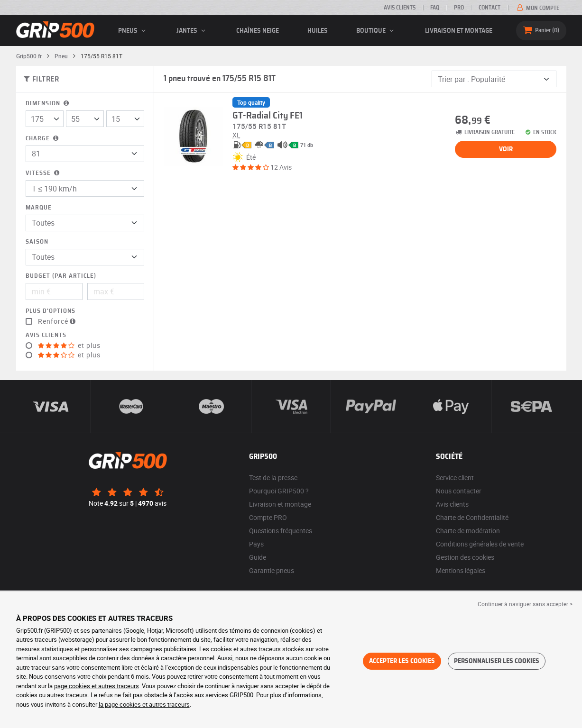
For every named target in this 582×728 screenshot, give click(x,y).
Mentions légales (461, 570)
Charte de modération (468, 531)
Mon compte (537, 8)
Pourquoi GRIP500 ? (279, 491)
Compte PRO (268, 517)
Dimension (48, 104)
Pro (459, 8)
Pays (256, 544)
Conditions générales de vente (480, 544)
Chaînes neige (258, 31)
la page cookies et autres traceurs (144, 704)
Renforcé (58, 321)
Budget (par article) (61, 276)
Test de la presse (273, 478)
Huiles (318, 31)
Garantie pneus (272, 570)
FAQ (435, 8)
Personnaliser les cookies (497, 661)
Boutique (376, 31)
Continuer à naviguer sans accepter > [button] (525, 604)
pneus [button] (133, 31)
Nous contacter (459, 491)
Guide (258, 557)
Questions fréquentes (281, 531)
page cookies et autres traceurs (97, 686)
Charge (43, 139)
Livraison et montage (459, 31)
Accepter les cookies (402, 661)
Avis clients (400, 8)
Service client (455, 478)
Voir (506, 149)
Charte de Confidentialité (472, 517)
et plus (69, 346)
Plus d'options (51, 311)
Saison (37, 242)
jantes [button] (192, 31)
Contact (490, 8)
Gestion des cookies (465, 557)
